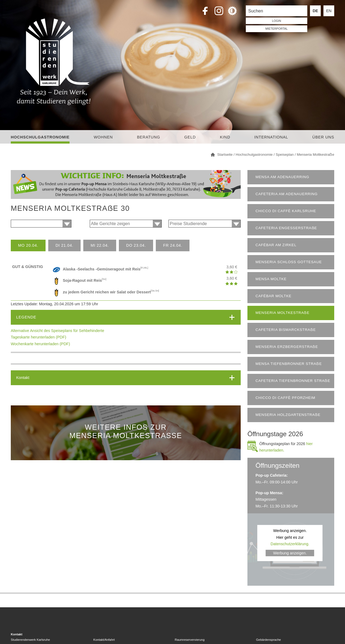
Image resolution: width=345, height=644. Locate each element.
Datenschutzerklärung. (290, 544)
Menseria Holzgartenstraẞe (288, 415)
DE (315, 11)
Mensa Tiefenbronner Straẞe (289, 364)
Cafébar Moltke (273, 296)
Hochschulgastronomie (40, 137)
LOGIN (277, 21)
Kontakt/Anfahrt (104, 640)
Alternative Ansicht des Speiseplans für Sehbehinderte (57, 331)
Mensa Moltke (271, 279)
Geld (190, 137)
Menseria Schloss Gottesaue (289, 262)
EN (329, 11)
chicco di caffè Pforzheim (285, 398)
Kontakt (23, 378)
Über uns (323, 137)
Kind (225, 137)
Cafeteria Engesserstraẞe (286, 228)
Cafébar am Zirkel (276, 245)
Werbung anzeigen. (290, 553)
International (271, 137)
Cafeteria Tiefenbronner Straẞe (293, 381)
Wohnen (103, 137)
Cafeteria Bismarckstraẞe (286, 330)
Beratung (149, 137)
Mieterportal (277, 29)
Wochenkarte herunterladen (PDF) (40, 344)
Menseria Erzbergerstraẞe (287, 347)
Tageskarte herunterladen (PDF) (39, 337)
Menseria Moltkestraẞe (282, 313)
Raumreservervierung (190, 640)
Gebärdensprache (268, 640)
